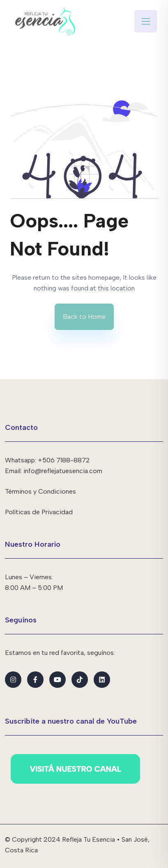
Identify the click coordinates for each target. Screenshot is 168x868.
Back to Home (84, 317)
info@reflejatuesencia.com (63, 471)
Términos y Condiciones (40, 491)
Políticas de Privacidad (39, 512)
